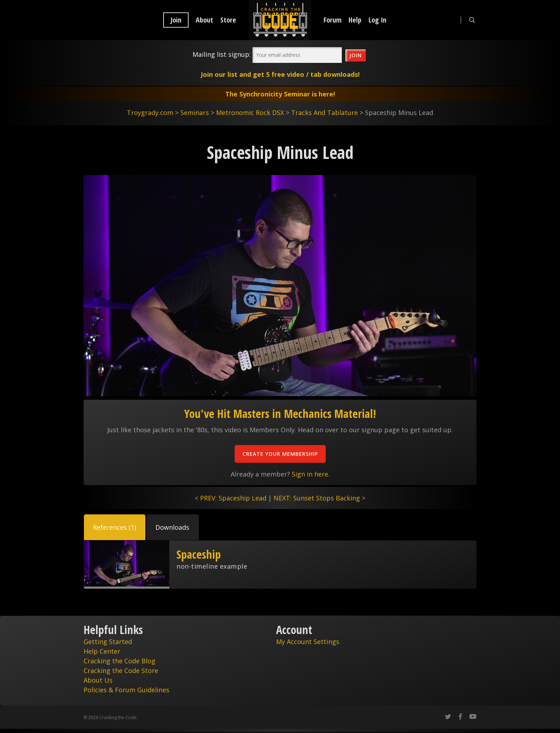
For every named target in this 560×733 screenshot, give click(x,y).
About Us (98, 680)
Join (176, 20)
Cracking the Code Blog (119, 661)
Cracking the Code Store (121, 670)
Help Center (102, 651)
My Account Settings (308, 642)
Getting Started (108, 642)
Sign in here (310, 474)
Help (355, 20)
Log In (377, 20)
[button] (115, 527)
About (204, 20)
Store (228, 20)
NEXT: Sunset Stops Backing (317, 498)
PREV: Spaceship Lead (233, 498)
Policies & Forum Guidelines (126, 690)
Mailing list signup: (222, 54)
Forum (332, 20)
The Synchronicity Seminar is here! (280, 94)
